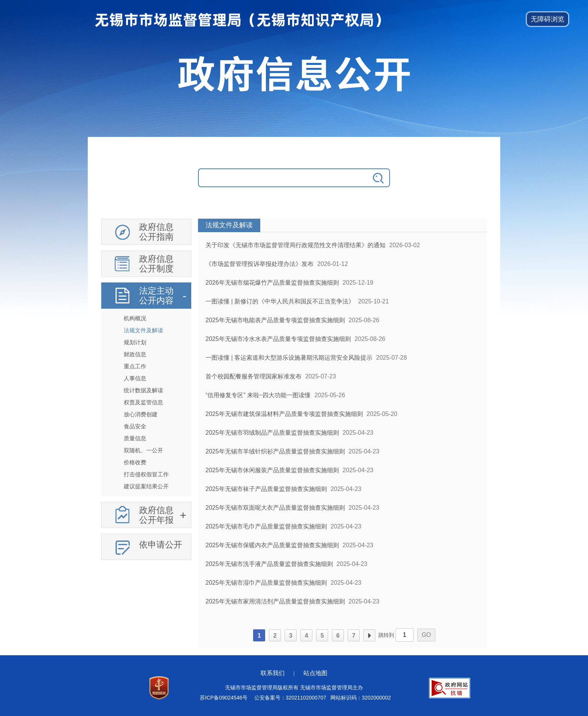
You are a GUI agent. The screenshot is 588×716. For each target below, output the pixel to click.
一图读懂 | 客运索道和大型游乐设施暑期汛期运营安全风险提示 (289, 358)
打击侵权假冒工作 (146, 474)
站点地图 (315, 673)
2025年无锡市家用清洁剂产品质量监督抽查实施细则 (275, 601)
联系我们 (273, 673)
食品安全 (135, 426)
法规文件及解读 (143, 330)
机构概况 (135, 318)
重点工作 (135, 366)
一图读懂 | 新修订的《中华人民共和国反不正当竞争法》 (280, 301)
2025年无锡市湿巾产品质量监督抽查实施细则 (266, 583)
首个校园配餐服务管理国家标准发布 (253, 376)
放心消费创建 (141, 414)
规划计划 (135, 342)
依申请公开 (161, 545)
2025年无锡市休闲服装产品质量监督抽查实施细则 (272, 470)
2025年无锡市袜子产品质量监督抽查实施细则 (266, 489)
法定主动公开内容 (156, 296)
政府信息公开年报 (156, 515)
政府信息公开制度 (156, 264)
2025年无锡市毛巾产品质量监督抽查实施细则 (266, 526)
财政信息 (135, 354)
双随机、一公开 (143, 450)
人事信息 (135, 378)
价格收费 (135, 462)
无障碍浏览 (547, 19)
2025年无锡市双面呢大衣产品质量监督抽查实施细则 (275, 508)
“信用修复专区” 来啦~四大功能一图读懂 (258, 395)
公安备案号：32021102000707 (290, 698)
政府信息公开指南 (156, 232)
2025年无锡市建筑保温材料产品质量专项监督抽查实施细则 (284, 414)
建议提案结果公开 (146, 486)
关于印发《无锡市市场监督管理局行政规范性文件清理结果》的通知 (295, 245)
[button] (547, 19)
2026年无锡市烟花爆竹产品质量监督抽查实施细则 (272, 283)
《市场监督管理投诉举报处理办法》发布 (259, 264)
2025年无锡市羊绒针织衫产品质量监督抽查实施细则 (275, 451)
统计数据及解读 (143, 390)
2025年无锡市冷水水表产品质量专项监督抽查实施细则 (278, 339)
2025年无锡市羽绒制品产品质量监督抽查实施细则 (272, 433)
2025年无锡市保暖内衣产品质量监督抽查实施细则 (272, 545)
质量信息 (135, 438)
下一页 (369, 636)
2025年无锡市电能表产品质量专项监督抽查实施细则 (275, 320)
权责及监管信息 (143, 402)
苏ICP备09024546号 (224, 698)
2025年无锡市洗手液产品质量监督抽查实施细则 (269, 564)
